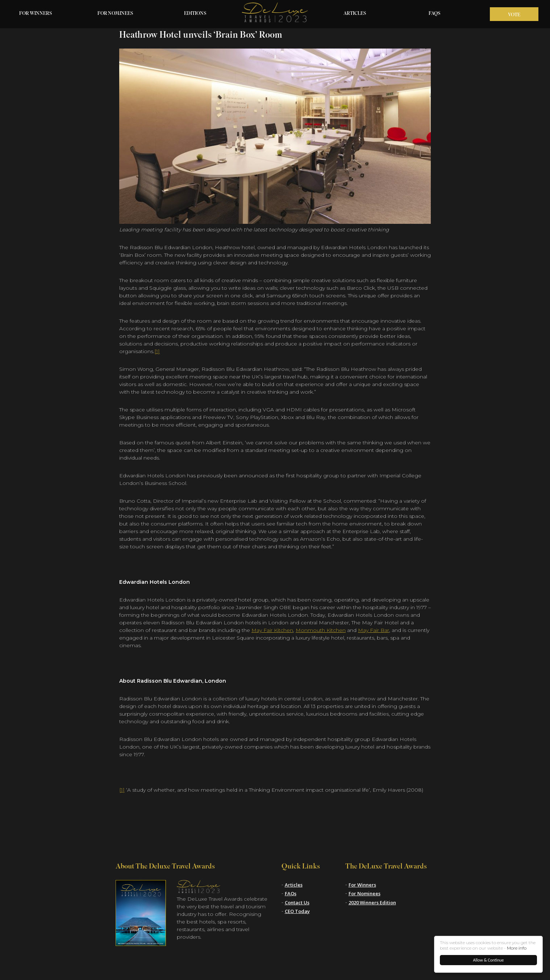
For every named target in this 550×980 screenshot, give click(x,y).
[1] (157, 351)
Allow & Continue (489, 960)
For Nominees (115, 14)
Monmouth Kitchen (321, 630)
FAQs (435, 14)
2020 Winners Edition (372, 902)
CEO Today (297, 911)
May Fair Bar (374, 630)
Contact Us (297, 902)
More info (517, 948)
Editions (195, 14)
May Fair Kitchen (272, 630)
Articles (355, 14)
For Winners (36, 14)
